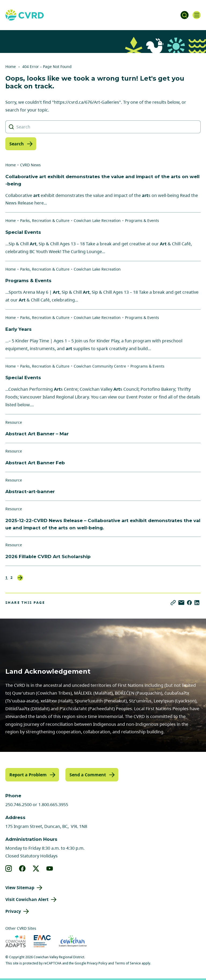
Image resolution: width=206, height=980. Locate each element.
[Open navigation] (197, 15)
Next (20, 578)
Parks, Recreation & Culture (45, 220)
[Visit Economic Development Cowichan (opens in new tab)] (73, 941)
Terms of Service (128, 963)
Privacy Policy (97, 963)
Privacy (13, 911)
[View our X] (36, 868)
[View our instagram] (9, 868)
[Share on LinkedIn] (197, 603)
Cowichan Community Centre (100, 366)
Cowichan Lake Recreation (97, 220)
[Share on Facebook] (189, 603)
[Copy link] (173, 603)
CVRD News (30, 165)
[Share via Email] (181, 603)
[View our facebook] (22, 868)
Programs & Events (142, 220)
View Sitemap (20, 888)
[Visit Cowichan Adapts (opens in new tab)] (16, 941)
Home (11, 67)
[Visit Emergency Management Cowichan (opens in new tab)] (42, 941)
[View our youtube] (50, 868)
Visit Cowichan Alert (27, 899)
